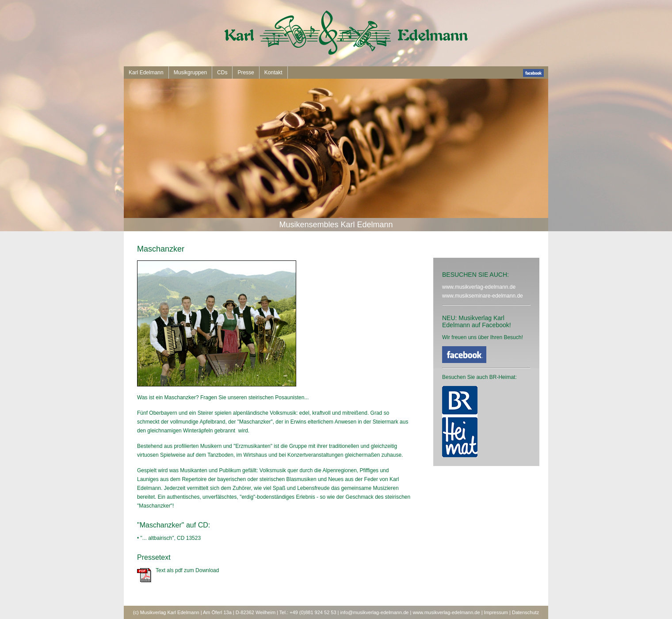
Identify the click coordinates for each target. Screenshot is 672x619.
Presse (246, 73)
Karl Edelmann (146, 73)
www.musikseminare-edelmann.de (483, 296)
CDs (222, 73)
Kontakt (273, 73)
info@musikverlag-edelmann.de (375, 612)
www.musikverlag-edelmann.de (479, 287)
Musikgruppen (190, 73)
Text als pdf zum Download (187, 570)
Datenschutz (525, 612)
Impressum (496, 612)
